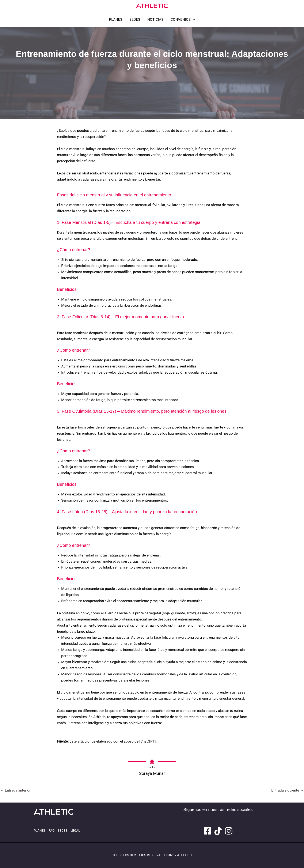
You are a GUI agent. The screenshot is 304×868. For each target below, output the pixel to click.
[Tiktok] (218, 831)
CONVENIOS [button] (183, 19)
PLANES (116, 19)
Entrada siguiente (287, 790)
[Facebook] (208, 831)
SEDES (135, 19)
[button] (193, 19)
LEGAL (75, 831)
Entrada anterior (16, 790)
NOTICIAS (155, 19)
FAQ (52, 831)
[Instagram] (229, 831)
